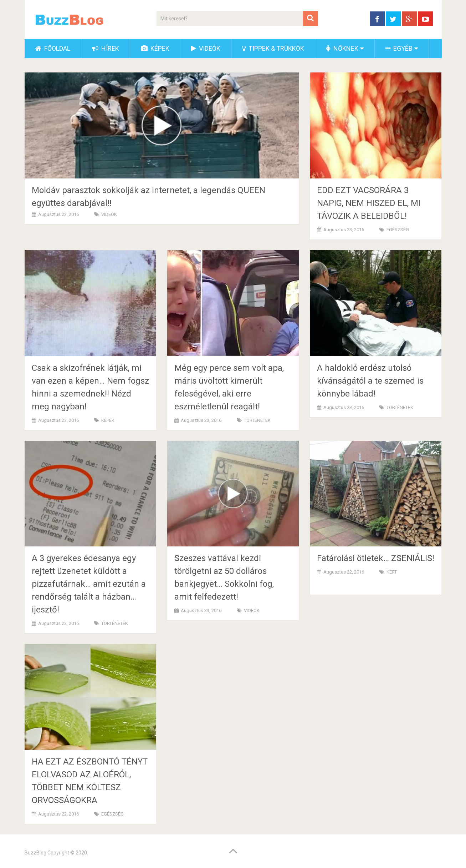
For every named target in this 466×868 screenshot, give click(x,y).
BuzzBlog (35, 853)
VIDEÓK (206, 48)
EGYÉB (399, 48)
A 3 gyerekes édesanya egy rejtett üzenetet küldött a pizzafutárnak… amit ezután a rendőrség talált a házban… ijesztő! (89, 584)
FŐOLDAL (53, 48)
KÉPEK (155, 48)
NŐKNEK (342, 48)
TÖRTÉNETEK (257, 420)
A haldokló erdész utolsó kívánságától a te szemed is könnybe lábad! (370, 381)
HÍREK (106, 48)
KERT (392, 572)
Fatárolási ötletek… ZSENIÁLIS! (376, 558)
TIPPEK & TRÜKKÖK (273, 48)
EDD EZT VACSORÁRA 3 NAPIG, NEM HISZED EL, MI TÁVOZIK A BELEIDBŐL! (369, 203)
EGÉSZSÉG (398, 230)
